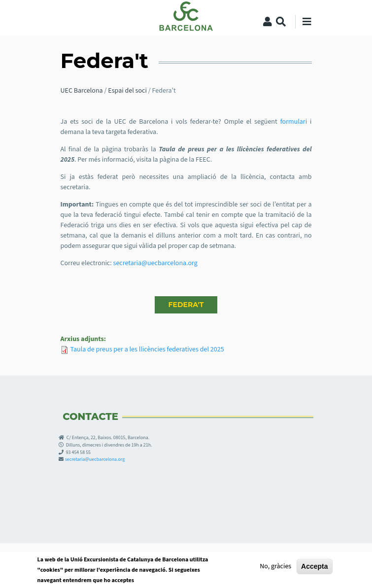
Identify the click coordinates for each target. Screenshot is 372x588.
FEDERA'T (186, 305)
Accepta (314, 569)
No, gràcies (275, 569)
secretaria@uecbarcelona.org (155, 263)
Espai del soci (127, 91)
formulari (295, 122)
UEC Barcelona (82, 91)
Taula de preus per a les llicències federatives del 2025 (147, 349)
